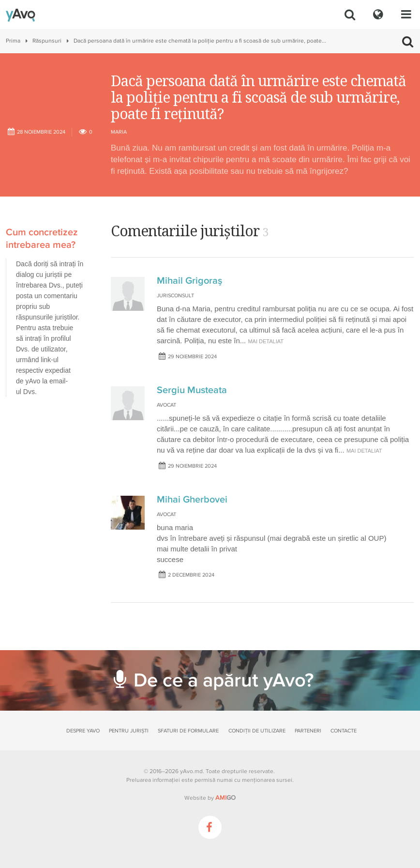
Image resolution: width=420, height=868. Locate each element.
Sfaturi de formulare (188, 731)
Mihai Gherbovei (192, 500)
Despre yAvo (83, 731)
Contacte (344, 731)
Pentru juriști (129, 731)
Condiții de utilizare (257, 731)
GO (225, 798)
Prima (13, 41)
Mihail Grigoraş (189, 281)
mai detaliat (266, 341)
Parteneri (308, 731)
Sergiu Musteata (192, 390)
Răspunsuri (47, 41)
